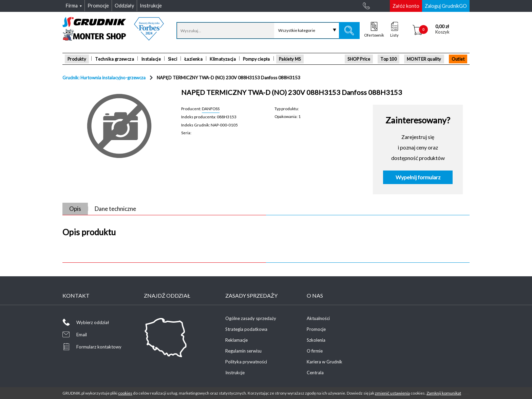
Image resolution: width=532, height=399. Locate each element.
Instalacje (151, 59)
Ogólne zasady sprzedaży (251, 318)
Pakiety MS (290, 59)
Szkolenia (316, 340)
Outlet (458, 59)
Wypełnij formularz (418, 177)
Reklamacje (236, 340)
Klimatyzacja (223, 59)
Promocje (316, 329)
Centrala (315, 373)
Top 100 (388, 59)
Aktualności (318, 318)
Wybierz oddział (93, 322)
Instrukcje (235, 373)
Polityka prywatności (246, 362)
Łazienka (193, 59)
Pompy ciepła (256, 59)
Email (82, 335)
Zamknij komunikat (444, 393)
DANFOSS (211, 108)
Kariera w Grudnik (325, 362)
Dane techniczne (115, 209)
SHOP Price (359, 59)
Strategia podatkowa (246, 329)
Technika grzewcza (115, 59)
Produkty (77, 59)
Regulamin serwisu (243, 351)
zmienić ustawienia (392, 393)
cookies (125, 393)
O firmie (315, 351)
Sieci (173, 59)
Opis (75, 209)
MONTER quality (424, 59)
